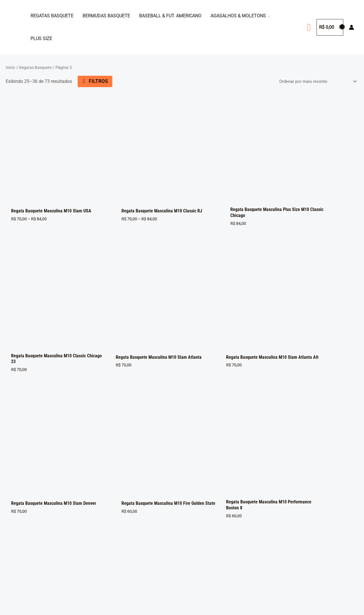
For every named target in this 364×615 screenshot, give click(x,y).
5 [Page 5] (79, 487)
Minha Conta (24, 547)
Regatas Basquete (52, 16)
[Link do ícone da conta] (351, 27)
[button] (309, 27)
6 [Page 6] (92, 487)
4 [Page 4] (66, 487)
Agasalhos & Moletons (238, 16)
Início (11, 67)
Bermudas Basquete (106, 16)
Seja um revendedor (31, 555)
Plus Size (41, 39)
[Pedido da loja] (315, 81)
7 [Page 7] (106, 487)
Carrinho (20, 538)
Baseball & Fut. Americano (170, 16)
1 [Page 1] (25, 487)
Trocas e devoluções (32, 564)
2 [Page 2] (39, 487)
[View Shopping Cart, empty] (330, 27)
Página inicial (25, 530)
